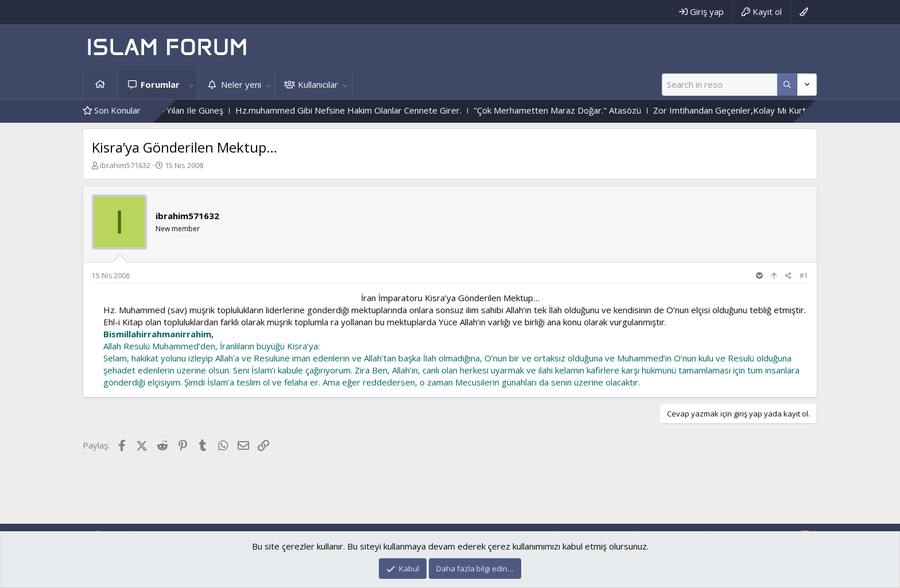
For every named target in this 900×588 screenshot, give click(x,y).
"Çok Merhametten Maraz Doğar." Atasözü (578, 110)
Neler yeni (241, 84)
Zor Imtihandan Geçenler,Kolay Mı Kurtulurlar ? (765, 110)
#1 (804, 276)
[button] (191, 85)
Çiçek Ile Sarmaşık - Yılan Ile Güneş (177, 110)
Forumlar (160, 84)
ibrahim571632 (125, 165)
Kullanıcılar (318, 84)
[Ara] (719, 85)
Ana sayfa (100, 85)
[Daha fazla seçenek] (787, 85)
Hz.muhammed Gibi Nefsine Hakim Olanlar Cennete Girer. (369, 110)
